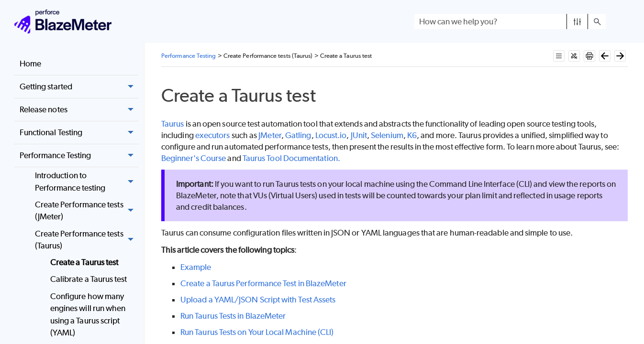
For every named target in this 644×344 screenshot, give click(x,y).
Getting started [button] (79, 87)
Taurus (172, 124)
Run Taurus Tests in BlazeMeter (233, 316)
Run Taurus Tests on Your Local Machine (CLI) (257, 332)
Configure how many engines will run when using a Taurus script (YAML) (88, 315)
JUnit (359, 135)
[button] (577, 21)
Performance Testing (79, 156)
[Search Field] (510, 21)
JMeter (270, 135)
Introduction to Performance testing (87, 182)
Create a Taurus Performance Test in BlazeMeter (263, 283)
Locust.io (331, 135)
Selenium (387, 135)
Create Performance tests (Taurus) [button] (87, 240)
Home (30, 64)
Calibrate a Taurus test (89, 279)
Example (196, 267)
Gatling (298, 135)
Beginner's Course (194, 158)
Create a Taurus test (84, 262)
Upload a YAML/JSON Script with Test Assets (258, 300)
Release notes (79, 110)
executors (213, 135)
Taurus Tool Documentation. (291, 158)
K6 (412, 135)
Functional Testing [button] (79, 133)
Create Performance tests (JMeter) (87, 211)
